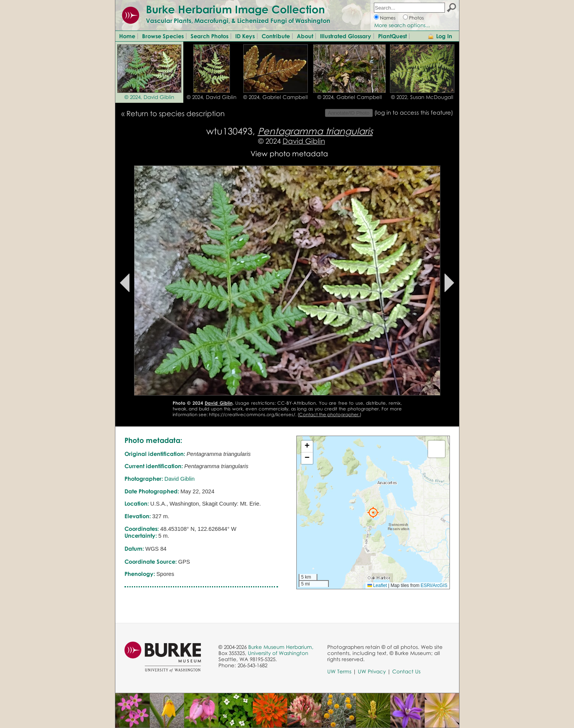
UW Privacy (372, 671)
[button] (373, 512)
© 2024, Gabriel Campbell (276, 97)
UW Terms (339, 671)
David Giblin (304, 141)
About (305, 36)
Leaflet (377, 585)
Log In (444, 36)
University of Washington (278, 653)
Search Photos (209, 36)
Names (388, 18)
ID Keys (245, 36)
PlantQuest (392, 36)
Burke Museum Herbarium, (281, 647)
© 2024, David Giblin (149, 97)
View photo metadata (289, 153)
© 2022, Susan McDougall (422, 97)
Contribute (276, 36)
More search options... (402, 25)
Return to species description (175, 113)
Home (127, 36)
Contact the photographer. (329, 414)
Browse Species (163, 36)
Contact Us (406, 671)
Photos (416, 18)
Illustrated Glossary (346, 36)
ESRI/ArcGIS (434, 585)
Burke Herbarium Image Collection (235, 9)
